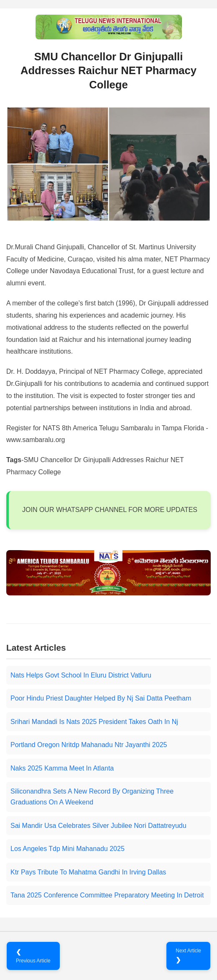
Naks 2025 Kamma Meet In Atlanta (62, 768)
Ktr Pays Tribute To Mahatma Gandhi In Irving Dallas (88, 872)
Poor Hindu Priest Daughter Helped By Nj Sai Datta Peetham (101, 698)
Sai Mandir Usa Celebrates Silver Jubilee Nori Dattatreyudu (98, 826)
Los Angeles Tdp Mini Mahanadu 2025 (68, 849)
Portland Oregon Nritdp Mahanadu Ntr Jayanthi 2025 (89, 745)
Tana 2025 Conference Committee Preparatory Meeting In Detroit (107, 895)
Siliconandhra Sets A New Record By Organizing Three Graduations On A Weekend (92, 797)
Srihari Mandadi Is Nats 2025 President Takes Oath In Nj (94, 722)
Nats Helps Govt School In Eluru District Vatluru (81, 675)
